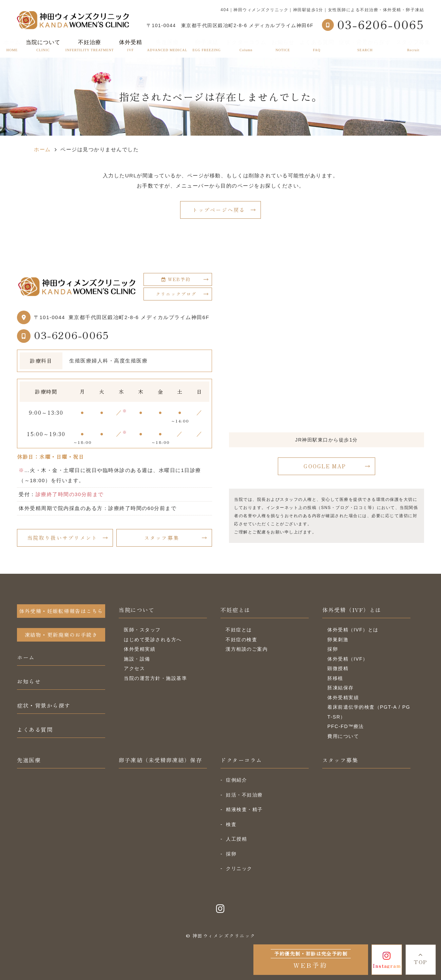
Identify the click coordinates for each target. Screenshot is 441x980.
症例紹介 (236, 780)
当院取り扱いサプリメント (62, 538)
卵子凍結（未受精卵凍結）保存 (160, 760)
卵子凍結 (206, 46)
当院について (137, 610)
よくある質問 (317, 46)
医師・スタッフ (142, 630)
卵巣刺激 (338, 640)
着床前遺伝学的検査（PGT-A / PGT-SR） (369, 712)
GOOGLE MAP (325, 466)
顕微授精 (338, 668)
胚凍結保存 (341, 688)
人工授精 (236, 839)
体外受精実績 (140, 649)
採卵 (333, 649)
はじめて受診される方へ (153, 640)
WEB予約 (176, 279)
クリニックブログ (176, 294)
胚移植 (335, 678)
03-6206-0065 (71, 335)
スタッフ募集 (413, 46)
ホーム (12, 46)
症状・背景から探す (365, 46)
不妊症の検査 (241, 640)
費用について (343, 736)
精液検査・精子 (244, 809)
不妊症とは (235, 610)
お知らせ (283, 46)
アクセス (134, 668)
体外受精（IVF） (348, 659)
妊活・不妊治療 (244, 795)
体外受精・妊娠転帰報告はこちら (61, 611)
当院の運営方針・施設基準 (155, 678)
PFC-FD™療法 (346, 726)
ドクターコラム (246, 46)
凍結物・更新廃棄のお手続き (61, 635)
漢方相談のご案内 (247, 649)
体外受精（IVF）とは (352, 610)
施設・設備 (137, 659)
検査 (231, 824)
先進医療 (167, 46)
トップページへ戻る (219, 210)
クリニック (239, 868)
